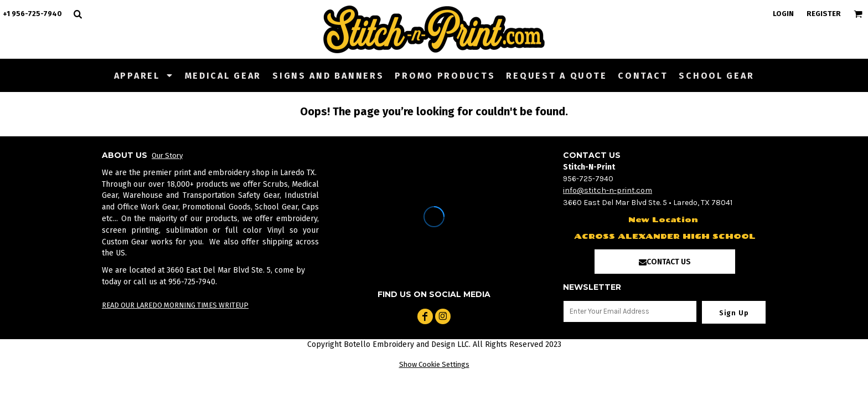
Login (783, 14)
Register (824, 14)
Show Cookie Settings (434, 364)
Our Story (167, 155)
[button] (144, 75)
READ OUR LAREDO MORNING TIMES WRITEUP (175, 305)
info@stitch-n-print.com (608, 190)
